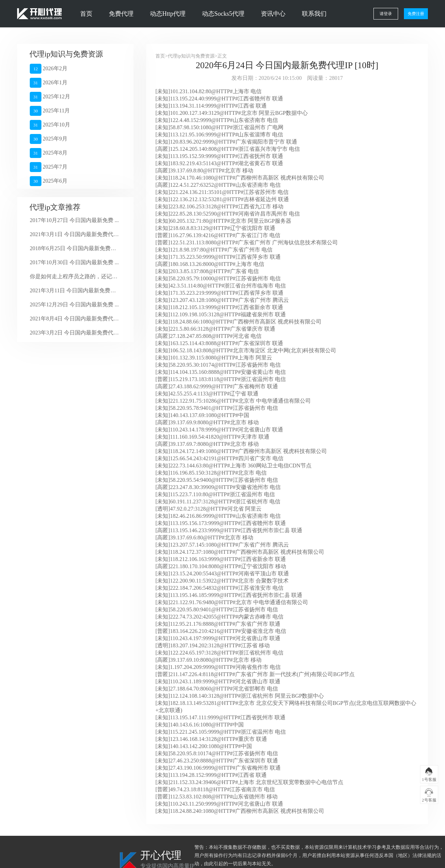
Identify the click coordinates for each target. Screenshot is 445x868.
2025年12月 (50, 97)
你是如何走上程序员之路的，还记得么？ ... (74, 276)
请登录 (386, 14)
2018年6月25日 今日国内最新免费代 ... (74, 248)
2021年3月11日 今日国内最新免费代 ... (74, 290)
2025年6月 (49, 181)
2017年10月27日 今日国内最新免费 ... (74, 220)
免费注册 (416, 14)
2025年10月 (50, 125)
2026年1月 (49, 83)
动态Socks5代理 (223, 14)
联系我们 (314, 14)
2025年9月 (49, 139)
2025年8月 (49, 153)
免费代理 (121, 14)
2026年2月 (49, 69)
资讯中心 (273, 14)
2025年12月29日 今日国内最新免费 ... (74, 304)
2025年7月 (49, 167)
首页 (86, 14)
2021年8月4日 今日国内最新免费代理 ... (74, 319)
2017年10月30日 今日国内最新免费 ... (74, 262)
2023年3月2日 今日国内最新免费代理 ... (74, 333)
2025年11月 (50, 111)
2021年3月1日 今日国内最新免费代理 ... (74, 234)
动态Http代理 (168, 14)
